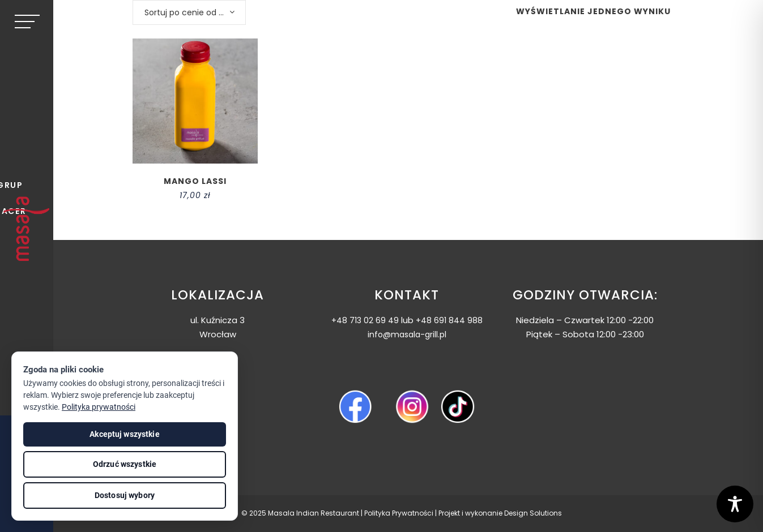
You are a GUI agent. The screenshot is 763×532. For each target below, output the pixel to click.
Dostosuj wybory (125, 495)
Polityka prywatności (99, 407)
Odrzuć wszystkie (125, 464)
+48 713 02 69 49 (365, 320)
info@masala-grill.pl (407, 334)
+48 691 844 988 (449, 320)
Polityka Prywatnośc (398, 513)
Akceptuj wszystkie (125, 434)
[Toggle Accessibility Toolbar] (735, 504)
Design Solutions (533, 513)
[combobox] (189, 12)
